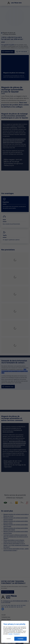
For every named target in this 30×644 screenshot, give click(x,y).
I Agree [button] (20, 639)
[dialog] (15, 632)
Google (10, 634)
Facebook (16, 634)
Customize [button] (9, 639)
